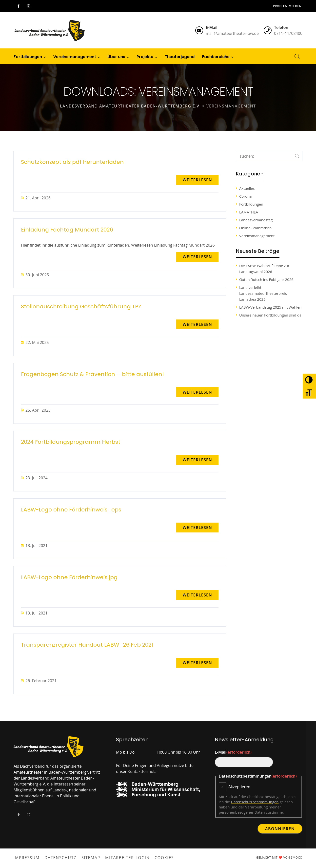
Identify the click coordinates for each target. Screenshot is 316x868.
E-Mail (233, 752)
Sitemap (91, 858)
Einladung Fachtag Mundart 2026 (67, 230)
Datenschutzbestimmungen (255, 802)
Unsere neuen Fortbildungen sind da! (271, 315)
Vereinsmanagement (257, 236)
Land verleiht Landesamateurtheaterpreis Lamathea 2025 (263, 293)
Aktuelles (247, 188)
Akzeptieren (239, 787)
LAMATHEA (249, 212)
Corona (245, 196)
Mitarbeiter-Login (127, 858)
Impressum (27, 858)
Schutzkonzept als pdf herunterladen (72, 162)
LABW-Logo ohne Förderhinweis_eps (71, 510)
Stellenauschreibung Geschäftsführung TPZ (81, 307)
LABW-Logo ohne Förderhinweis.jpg (69, 577)
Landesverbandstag (256, 220)
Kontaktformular (143, 771)
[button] (197, 180)
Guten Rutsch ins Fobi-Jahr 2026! (267, 279)
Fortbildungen (251, 204)
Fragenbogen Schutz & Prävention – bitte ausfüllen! (92, 374)
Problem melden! (288, 6)
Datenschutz (60, 858)
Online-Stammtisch (255, 228)
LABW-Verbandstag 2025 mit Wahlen (270, 307)
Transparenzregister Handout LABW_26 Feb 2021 (87, 645)
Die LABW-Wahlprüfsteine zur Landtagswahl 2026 (264, 269)
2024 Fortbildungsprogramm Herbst (71, 442)
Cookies (164, 858)
